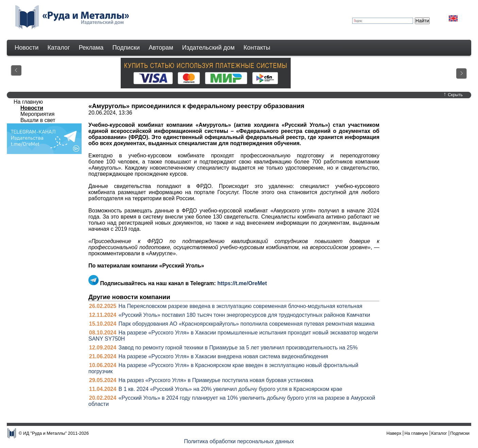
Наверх (394, 433)
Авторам (161, 48)
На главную (28, 102)
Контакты (257, 48)
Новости (27, 48)
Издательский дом (209, 48)
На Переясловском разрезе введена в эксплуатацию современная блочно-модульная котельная (241, 306)
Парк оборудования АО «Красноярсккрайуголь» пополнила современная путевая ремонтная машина (247, 324)
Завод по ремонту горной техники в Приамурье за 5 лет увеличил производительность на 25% (238, 348)
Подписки (126, 48)
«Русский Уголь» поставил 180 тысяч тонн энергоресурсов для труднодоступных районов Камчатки (244, 315)
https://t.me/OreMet (242, 283)
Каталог (58, 48)
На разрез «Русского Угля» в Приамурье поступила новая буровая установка (216, 380)
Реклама (91, 48)
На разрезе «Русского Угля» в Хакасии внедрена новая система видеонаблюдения (223, 356)
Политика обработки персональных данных (239, 441)
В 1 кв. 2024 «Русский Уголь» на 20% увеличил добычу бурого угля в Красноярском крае (231, 389)
